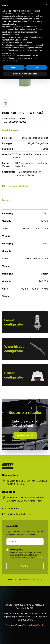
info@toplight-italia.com (19, 514)
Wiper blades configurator (14, 349)
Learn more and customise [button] (25, 74)
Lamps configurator (14, 322)
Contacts (36, 580)
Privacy (39, 558)
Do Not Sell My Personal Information (17, 42)
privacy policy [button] (8, 53)
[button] (47, 4)
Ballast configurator (14, 375)
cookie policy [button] (10, 24)
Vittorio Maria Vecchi (34, 625)
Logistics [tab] (7, 200)
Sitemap (13, 580)
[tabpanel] (25, 255)
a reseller (25, 412)
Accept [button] (36, 67)
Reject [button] (14, 67)
